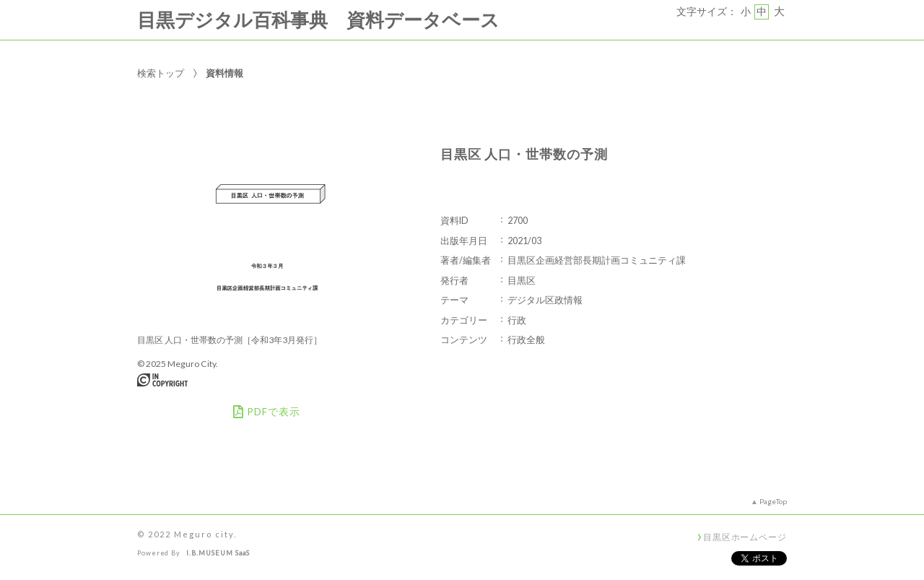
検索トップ (161, 73)
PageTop (773, 501)
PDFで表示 (267, 412)
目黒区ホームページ (745, 537)
